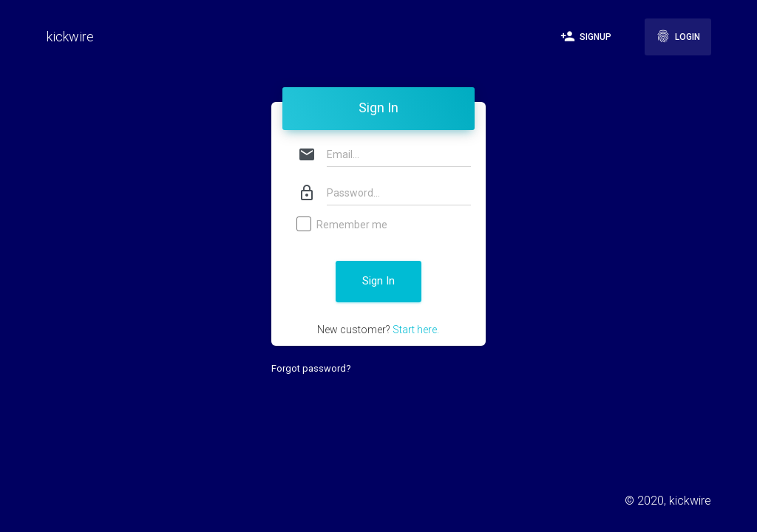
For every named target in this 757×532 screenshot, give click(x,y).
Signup (586, 36)
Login (678, 36)
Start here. (416, 330)
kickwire (70, 37)
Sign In (378, 281)
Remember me (343, 225)
